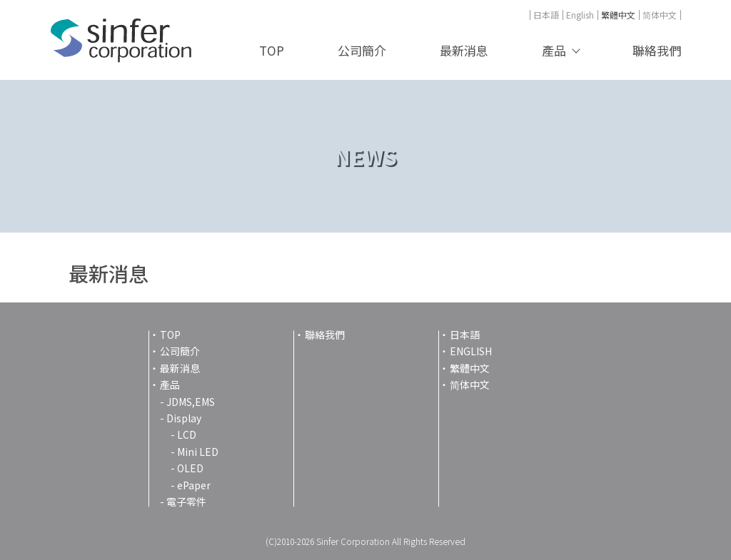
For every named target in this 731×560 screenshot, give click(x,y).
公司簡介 (362, 50)
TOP (272, 50)
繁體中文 (618, 15)
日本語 (546, 15)
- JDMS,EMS (187, 402)
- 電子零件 (183, 502)
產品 (554, 50)
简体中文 (660, 15)
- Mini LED (195, 452)
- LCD (183, 434)
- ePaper (191, 485)
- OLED (187, 468)
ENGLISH (471, 351)
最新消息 (464, 50)
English (580, 15)
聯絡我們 (657, 50)
